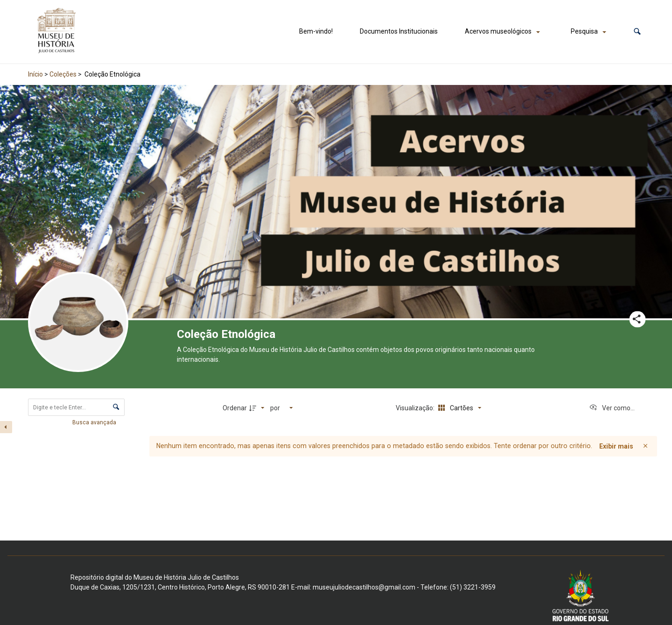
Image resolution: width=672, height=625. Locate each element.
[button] (637, 32)
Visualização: (416, 408)
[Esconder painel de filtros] (6, 427)
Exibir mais (616, 446)
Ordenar (235, 408)
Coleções (63, 74)
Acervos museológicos (498, 31)
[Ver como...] (612, 408)
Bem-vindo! (316, 31)
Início (35, 74)
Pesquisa (584, 31)
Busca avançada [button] (95, 422)
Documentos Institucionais (399, 31)
